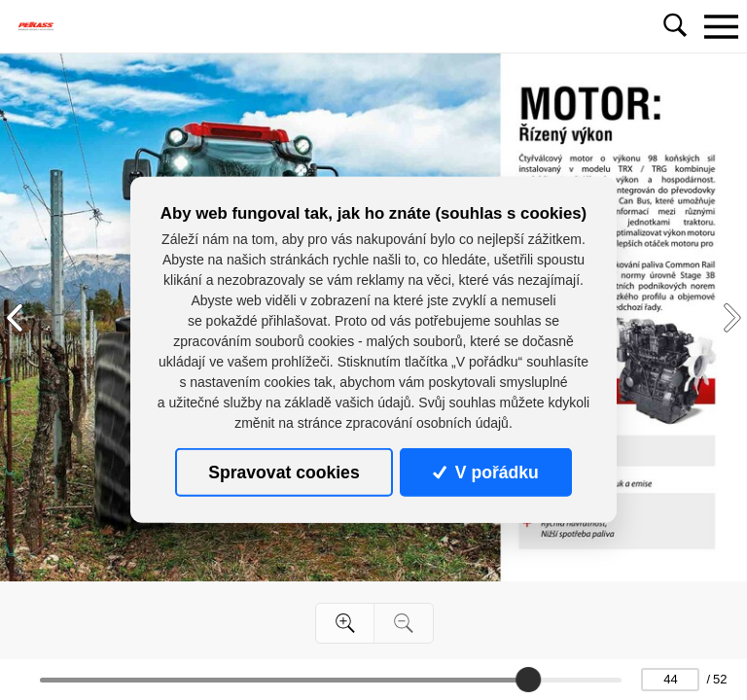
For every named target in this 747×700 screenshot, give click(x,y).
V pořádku (485, 472)
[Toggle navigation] (721, 26)
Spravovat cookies (284, 472)
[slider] (528, 680)
